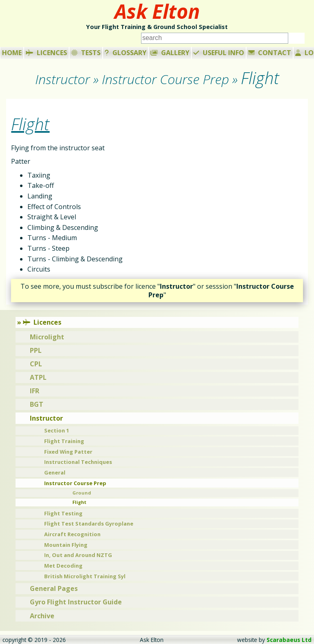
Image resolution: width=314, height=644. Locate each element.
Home (12, 53)
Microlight (47, 337)
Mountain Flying (66, 545)
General (55, 472)
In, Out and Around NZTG (78, 555)
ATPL (38, 377)
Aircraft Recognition (72, 534)
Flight (79, 502)
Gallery (170, 53)
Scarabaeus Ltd (289, 640)
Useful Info (219, 53)
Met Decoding (63, 566)
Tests (86, 53)
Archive (42, 616)
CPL (36, 364)
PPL (36, 350)
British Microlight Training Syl (85, 576)
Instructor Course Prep (75, 483)
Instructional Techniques (78, 462)
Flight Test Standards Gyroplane (89, 524)
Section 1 (57, 430)
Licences (46, 53)
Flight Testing (63, 513)
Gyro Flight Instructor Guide (76, 602)
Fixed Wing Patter (68, 452)
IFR (35, 391)
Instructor (46, 418)
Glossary (126, 53)
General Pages (54, 588)
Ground (82, 493)
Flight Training (64, 441)
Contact (270, 53)
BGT (37, 404)
